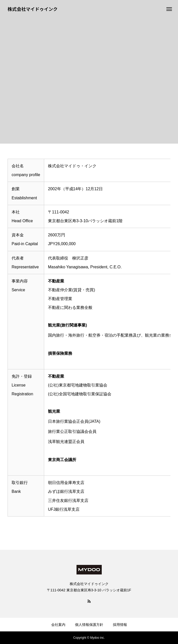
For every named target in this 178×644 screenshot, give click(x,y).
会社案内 (58, 625)
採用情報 (120, 625)
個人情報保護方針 (89, 625)
